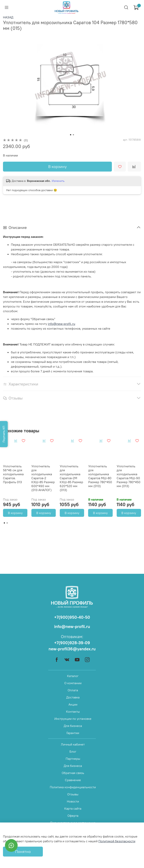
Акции (73, 704)
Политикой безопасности (117, 841)
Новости (73, 801)
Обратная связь (73, 773)
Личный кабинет (73, 744)
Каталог (73, 676)
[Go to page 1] (4, 523)
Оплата (73, 690)
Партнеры (73, 759)
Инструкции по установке (73, 719)
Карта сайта (73, 808)
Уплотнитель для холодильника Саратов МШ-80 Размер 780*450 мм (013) (100, 476)
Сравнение (73, 780)
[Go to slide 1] (71, 135)
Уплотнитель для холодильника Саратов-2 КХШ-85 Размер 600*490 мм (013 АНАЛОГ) (43, 478)
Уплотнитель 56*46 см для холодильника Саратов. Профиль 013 (13, 474)
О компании (73, 683)
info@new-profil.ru (61, 324)
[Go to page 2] (7, 523)
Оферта (73, 816)
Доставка (73, 697)
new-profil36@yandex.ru (72, 649)
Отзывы (73, 794)
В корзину (15, 513)
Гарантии (73, 733)
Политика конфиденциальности (73, 787)
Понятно (23, 851)
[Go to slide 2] (73, 135)
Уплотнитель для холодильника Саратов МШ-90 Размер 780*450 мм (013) (129, 476)
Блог (73, 751)
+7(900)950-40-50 (72, 617)
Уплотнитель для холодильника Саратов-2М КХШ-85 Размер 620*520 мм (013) (71, 478)
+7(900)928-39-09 (72, 643)
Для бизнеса (73, 726)
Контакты (73, 711)
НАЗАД (8, 17)
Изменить (58, 181)
